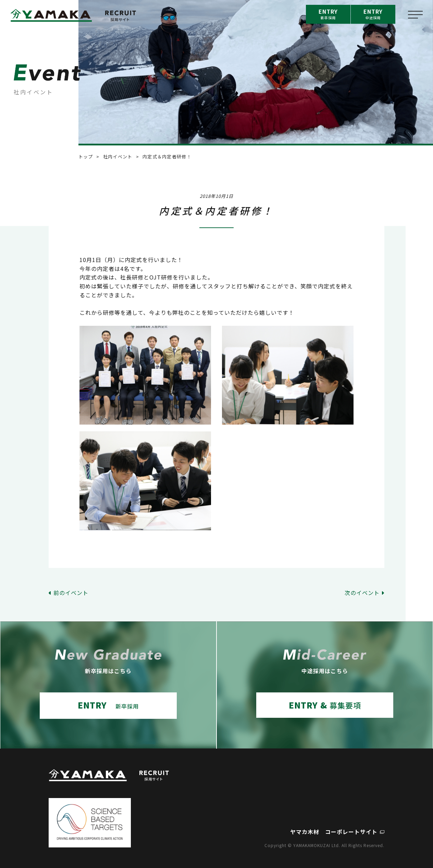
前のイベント (71, 593)
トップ (86, 157)
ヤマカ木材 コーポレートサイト (334, 832)
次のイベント (362, 593)
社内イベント (118, 157)
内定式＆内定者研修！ (167, 157)
